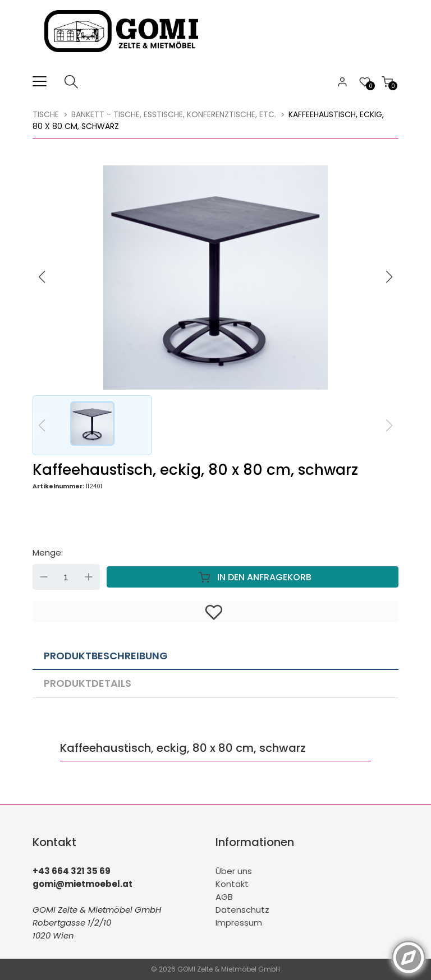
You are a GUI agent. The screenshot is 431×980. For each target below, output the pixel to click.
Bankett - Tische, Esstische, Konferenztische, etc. (174, 114)
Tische (46, 114)
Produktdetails (88, 683)
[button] (389, 277)
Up (89, 577)
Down (44, 577)
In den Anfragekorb (253, 577)
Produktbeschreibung (106, 656)
